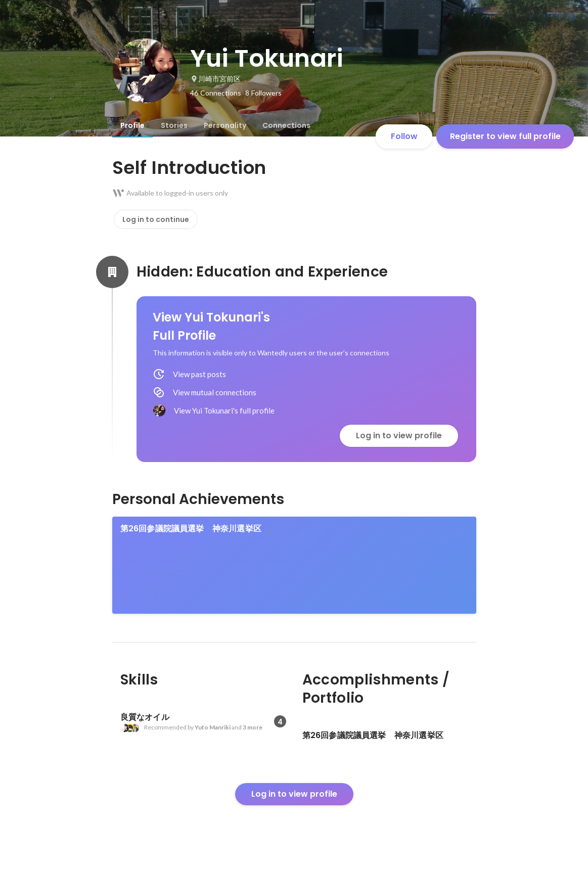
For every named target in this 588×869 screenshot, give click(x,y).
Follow (404, 136)
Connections (286, 125)
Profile (132, 125)
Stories (174, 125)
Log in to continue (156, 219)
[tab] (132, 125)
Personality (225, 125)
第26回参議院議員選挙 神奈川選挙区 (191, 529)
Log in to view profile (399, 436)
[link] (294, 565)
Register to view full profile (505, 136)
